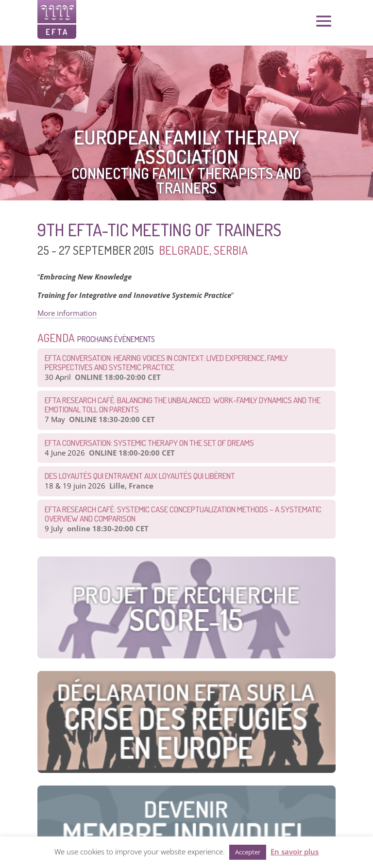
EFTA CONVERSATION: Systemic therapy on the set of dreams (149, 443)
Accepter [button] (248, 852)
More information (67, 313)
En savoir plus (295, 852)
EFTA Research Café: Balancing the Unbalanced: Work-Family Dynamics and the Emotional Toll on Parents (183, 405)
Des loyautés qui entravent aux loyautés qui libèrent (140, 476)
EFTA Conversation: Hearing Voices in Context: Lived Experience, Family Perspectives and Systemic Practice (166, 362)
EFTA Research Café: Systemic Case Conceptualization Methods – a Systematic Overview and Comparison (183, 514)
